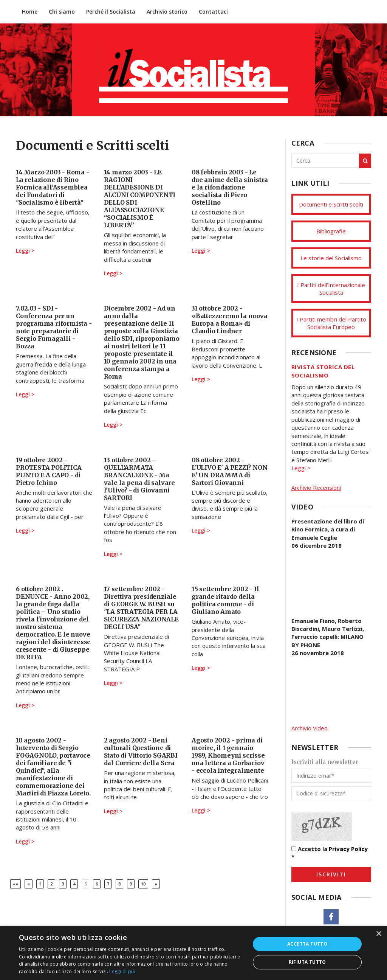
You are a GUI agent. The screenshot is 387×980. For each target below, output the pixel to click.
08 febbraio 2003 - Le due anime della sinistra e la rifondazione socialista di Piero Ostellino (230, 187)
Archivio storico (167, 12)
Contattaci (213, 12)
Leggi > (25, 251)
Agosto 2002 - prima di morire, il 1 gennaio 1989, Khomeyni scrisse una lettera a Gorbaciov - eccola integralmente (228, 755)
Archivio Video (310, 728)
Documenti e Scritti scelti (331, 204)
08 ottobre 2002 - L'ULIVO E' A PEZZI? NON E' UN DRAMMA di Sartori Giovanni (229, 471)
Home (30, 12)
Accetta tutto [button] (307, 944)
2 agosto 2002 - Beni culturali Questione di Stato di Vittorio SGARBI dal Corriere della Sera (141, 752)
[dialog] (193, 953)
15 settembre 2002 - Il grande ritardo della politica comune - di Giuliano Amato (225, 600)
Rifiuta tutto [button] (307, 962)
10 (143, 884)
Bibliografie (331, 231)
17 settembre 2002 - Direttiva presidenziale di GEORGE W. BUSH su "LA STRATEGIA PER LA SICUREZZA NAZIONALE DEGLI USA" (141, 608)
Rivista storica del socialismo (323, 371)
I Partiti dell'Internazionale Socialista (331, 289)
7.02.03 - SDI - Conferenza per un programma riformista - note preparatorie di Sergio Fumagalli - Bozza (54, 327)
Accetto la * (330, 853)
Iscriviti (331, 874)
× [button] (378, 934)
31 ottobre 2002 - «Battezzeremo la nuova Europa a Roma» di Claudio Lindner (230, 320)
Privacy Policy (348, 849)
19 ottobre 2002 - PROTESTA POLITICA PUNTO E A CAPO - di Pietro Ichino (49, 471)
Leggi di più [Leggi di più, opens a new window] (122, 971)
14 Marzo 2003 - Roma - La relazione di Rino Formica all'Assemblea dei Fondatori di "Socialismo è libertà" (53, 187)
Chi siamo (62, 12)
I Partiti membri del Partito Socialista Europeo (331, 323)
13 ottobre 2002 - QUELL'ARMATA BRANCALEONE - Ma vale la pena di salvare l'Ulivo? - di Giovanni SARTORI (139, 479)
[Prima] (15, 884)
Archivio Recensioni (316, 488)
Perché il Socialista (111, 12)
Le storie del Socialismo (331, 258)
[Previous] (29, 884)
